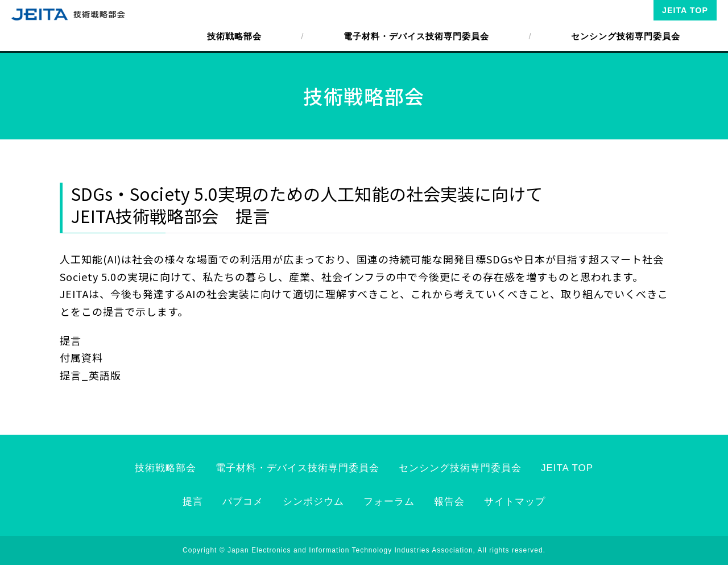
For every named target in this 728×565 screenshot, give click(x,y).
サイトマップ (515, 502)
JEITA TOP (685, 10)
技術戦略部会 (234, 36)
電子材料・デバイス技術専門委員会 (416, 36)
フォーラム (389, 502)
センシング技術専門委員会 (626, 36)
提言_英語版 (90, 375)
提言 (71, 340)
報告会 (449, 502)
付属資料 (81, 357)
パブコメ (243, 502)
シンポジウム (313, 502)
